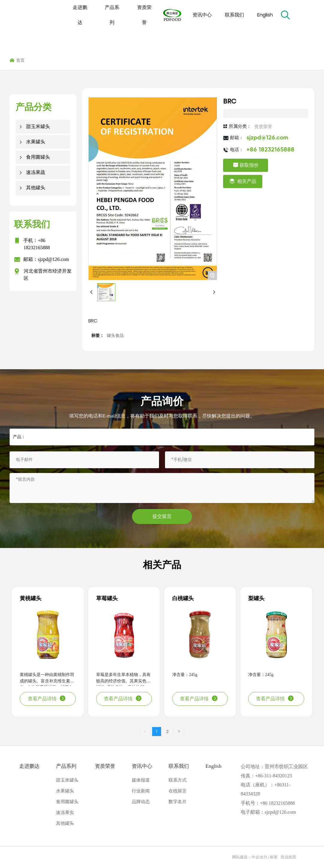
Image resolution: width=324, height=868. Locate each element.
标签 (274, 857)
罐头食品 (115, 335)
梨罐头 (256, 598)
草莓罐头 (107, 598)
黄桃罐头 (31, 598)
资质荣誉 (263, 126)
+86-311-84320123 (274, 776)
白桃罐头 (183, 598)
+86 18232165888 (270, 150)
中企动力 (259, 857)
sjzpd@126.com (53, 259)
